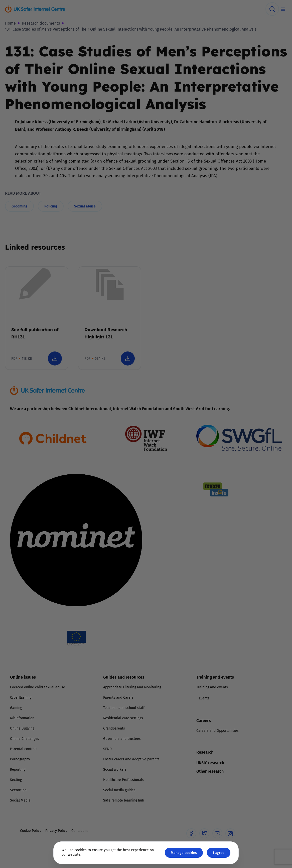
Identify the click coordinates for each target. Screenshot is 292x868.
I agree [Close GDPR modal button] (219, 853)
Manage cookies (184, 853)
